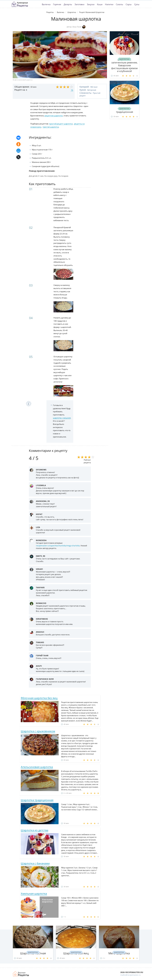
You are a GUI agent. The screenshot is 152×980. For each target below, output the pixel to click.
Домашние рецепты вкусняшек (21, 974)
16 (72, 90)
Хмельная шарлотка (34, 893)
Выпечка (46, 4)
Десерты (68, 4)
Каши (100, 4)
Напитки (109, 4)
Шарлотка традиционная (37, 800)
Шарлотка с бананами (35, 863)
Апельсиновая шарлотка (37, 767)
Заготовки (79, 4)
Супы (137, 4)
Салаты (119, 4)
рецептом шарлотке (54, 116)
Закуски (91, 4)
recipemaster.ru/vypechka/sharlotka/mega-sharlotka (58, 546)
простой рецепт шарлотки (61, 124)
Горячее (57, 4)
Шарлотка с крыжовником (38, 731)
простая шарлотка (51, 127)
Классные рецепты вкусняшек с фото (20, 4)
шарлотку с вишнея (62, 418)
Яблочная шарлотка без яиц (39, 698)
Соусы (129, 4)
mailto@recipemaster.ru (130, 975)
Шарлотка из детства (34, 830)
